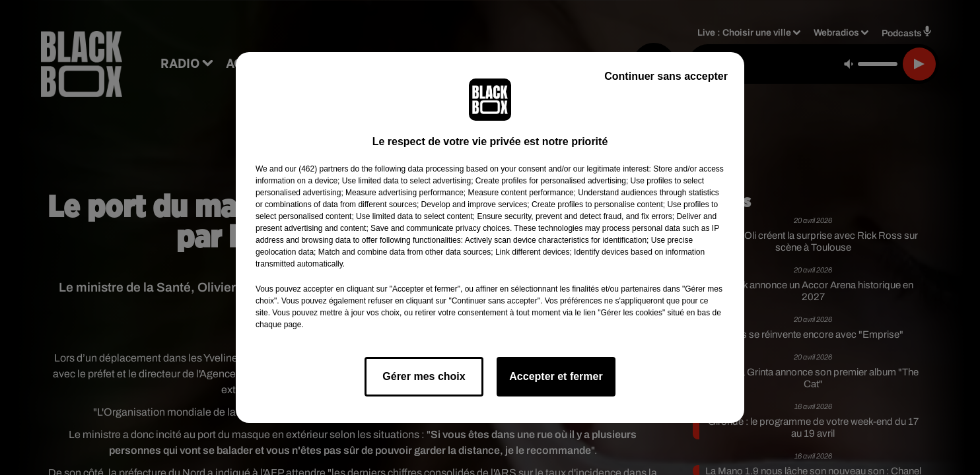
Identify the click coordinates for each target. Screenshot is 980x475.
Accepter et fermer (556, 376)
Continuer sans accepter (666, 76)
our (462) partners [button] (316, 169)
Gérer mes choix (424, 376)
